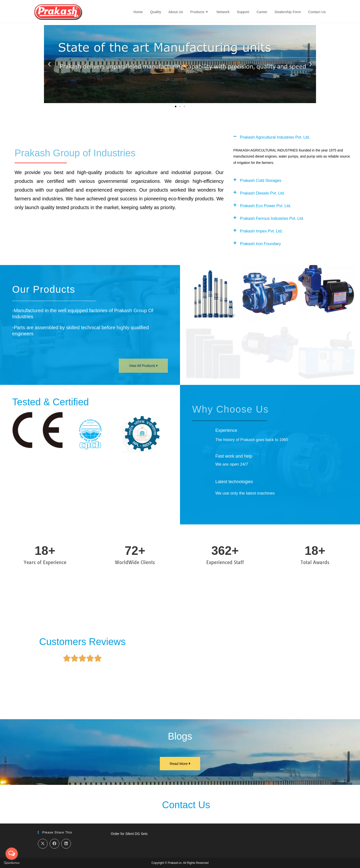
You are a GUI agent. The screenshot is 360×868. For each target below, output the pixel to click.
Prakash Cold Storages (261, 181)
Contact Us (186, 805)
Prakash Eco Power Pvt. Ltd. (266, 206)
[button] (60, 64)
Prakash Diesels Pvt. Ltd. (262, 193)
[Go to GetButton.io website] (12, 863)
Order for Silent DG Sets (129, 834)
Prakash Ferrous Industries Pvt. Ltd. (272, 218)
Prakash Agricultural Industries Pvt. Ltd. (275, 137)
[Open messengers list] (12, 854)
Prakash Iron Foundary (261, 244)
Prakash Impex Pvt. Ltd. (261, 231)
